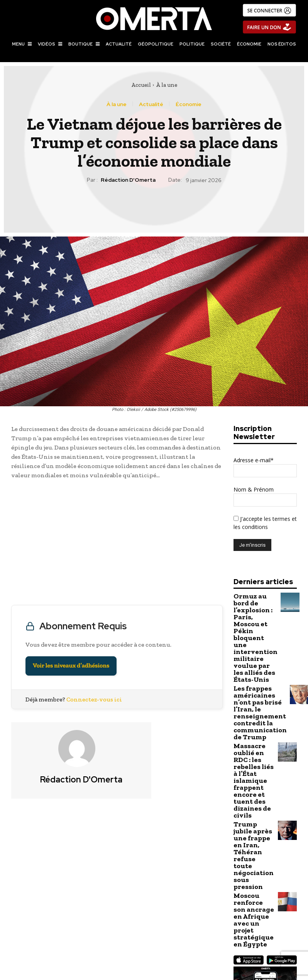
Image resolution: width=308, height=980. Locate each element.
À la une (167, 85)
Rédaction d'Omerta (128, 180)
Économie (189, 104)
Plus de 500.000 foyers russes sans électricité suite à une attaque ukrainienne (77, 928)
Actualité (151, 104)
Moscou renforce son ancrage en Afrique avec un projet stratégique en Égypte (254, 796)
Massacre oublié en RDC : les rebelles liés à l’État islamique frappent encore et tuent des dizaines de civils (254, 714)
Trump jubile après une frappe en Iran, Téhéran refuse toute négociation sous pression (253, 758)
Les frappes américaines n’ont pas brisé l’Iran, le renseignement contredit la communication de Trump (254, 668)
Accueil (141, 85)
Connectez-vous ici (94, 699)
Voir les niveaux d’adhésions (71, 666)
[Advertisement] (117, 544)
